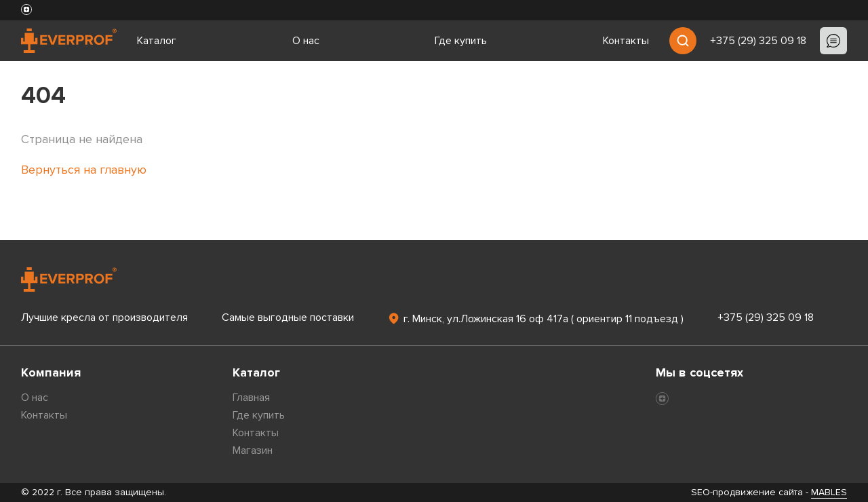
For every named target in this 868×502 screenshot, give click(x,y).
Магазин (253, 450)
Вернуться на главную (84, 170)
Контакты (626, 41)
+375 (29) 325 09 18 (758, 41)
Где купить (461, 41)
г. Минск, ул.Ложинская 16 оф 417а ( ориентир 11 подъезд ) (535, 318)
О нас (306, 41)
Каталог (157, 41)
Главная (251, 398)
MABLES (829, 492)
